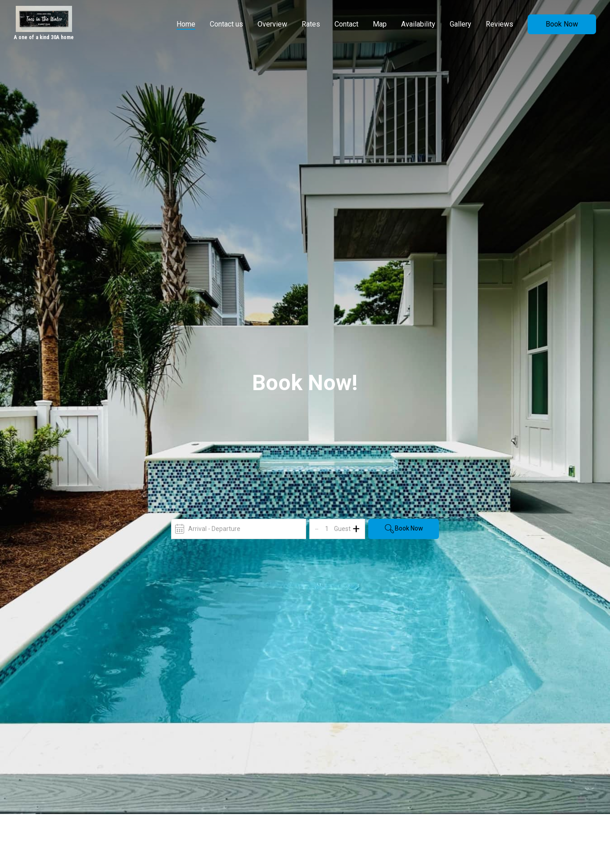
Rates (311, 24)
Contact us (226, 24)
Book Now (562, 24)
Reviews (499, 24)
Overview (272, 24)
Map (380, 24)
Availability (418, 24)
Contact (346, 24)
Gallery (461, 24)
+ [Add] (356, 529)
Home (186, 24)
